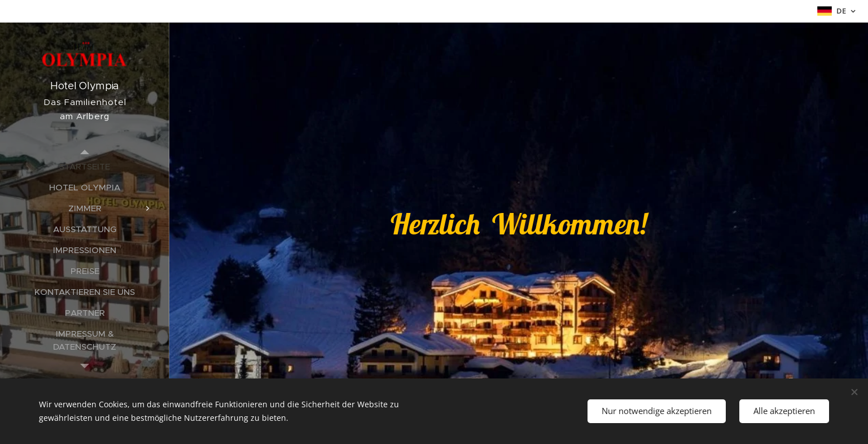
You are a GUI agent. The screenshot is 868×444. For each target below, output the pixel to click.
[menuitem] (85, 166)
